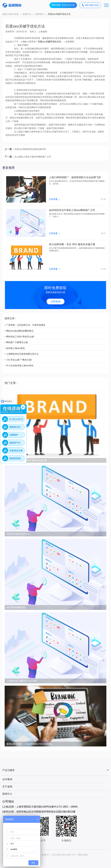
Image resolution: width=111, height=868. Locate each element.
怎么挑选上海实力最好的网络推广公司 (33, 157)
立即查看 (54, 199)
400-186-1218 (90, 5)
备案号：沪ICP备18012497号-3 (59, 855)
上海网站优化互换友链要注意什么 (22, 354)
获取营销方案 (63, 5)
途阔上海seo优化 (11, 14)
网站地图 (83, 855)
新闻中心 (27, 14)
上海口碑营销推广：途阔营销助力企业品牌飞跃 (75, 177)
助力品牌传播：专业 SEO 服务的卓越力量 (72, 244)
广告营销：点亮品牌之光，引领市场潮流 (26, 325)
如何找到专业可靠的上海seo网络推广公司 (72, 210)
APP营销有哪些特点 (16, 607)
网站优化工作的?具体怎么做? (20, 337)
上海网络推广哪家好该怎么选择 (22, 681)
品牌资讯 (40, 14)
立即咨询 (55, 302)
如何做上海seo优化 (16, 348)
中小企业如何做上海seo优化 (20, 365)
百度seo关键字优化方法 (18, 534)
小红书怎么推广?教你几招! (19, 360)
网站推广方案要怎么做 (17, 342)
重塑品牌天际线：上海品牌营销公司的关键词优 (29, 744)
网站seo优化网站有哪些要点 (20, 331)
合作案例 (7, 779)
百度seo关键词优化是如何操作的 (30, 149)
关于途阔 (7, 787)
